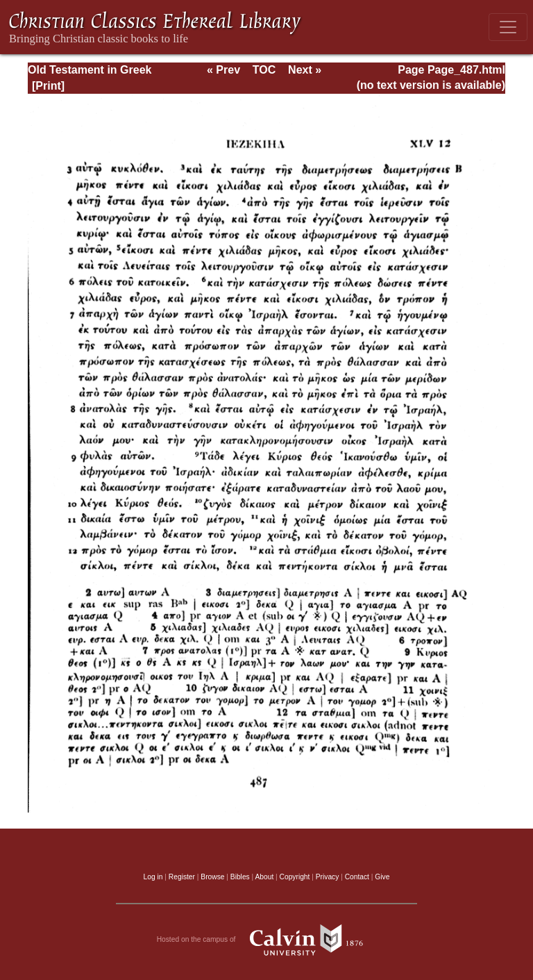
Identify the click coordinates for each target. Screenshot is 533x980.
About (264, 877)
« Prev (223, 70)
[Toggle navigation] (508, 27)
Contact (357, 877)
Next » (305, 70)
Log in (153, 877)
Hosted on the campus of (267, 940)
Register (182, 877)
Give (382, 877)
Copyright (295, 877)
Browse (212, 877)
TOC (264, 70)
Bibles (240, 877)
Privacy (328, 877)
